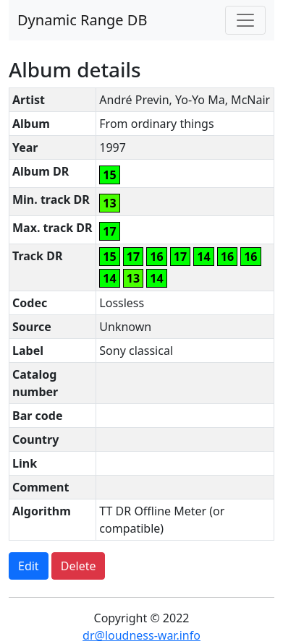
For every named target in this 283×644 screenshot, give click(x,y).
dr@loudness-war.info (141, 635)
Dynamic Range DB (82, 20)
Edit (29, 566)
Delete (79, 566)
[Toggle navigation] (245, 20)
